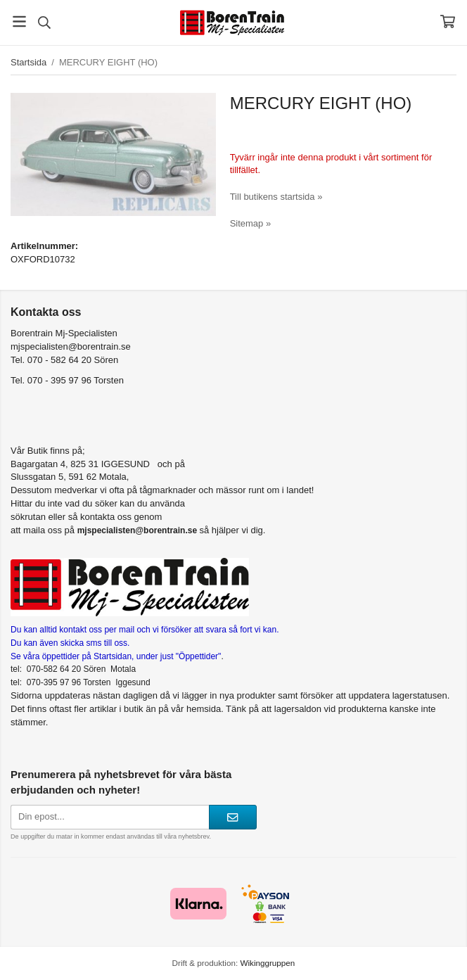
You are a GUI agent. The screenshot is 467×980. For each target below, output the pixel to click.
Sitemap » (251, 223)
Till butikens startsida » (276, 197)
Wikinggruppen (267, 963)
